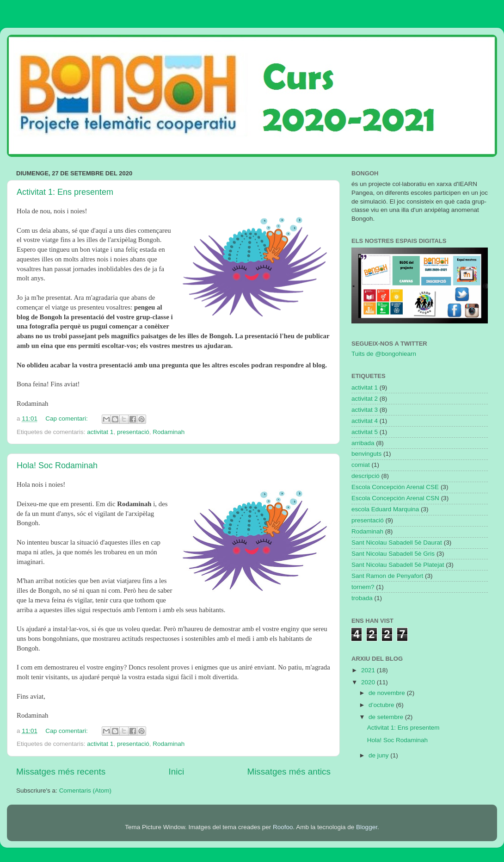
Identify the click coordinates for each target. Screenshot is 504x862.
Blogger (367, 827)
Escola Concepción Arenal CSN (395, 498)
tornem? (363, 587)
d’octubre (382, 705)
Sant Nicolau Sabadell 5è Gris (393, 554)
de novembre (388, 693)
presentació (133, 432)
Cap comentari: (67, 419)
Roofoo (283, 827)
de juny (379, 755)
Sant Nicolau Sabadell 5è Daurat (397, 543)
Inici (177, 772)
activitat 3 (365, 410)
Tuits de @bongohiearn (384, 354)
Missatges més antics (289, 772)
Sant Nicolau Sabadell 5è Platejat (398, 565)
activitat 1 (100, 432)
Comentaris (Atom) (85, 791)
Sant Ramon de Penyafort (387, 576)
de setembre (387, 717)
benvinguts (366, 454)
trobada (362, 598)
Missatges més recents (61, 772)
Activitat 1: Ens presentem (65, 192)
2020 (369, 682)
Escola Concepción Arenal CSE (395, 487)
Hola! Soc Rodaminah (57, 465)
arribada (363, 443)
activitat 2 (365, 399)
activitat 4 (365, 421)
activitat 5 (365, 432)
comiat (361, 465)
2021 (369, 670)
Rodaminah (169, 432)
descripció (366, 476)
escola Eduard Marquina (385, 509)
